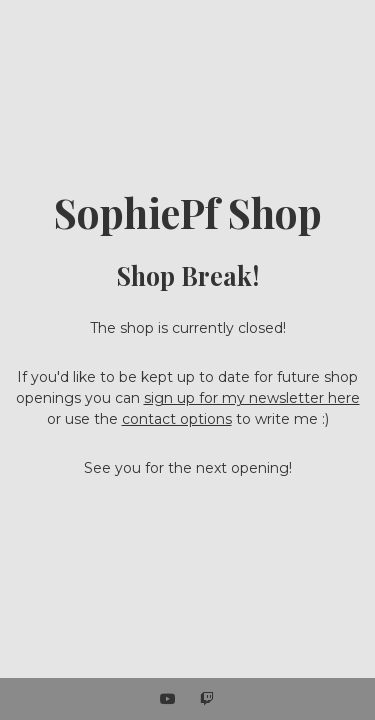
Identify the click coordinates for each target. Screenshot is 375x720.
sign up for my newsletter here (252, 398)
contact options (177, 419)
